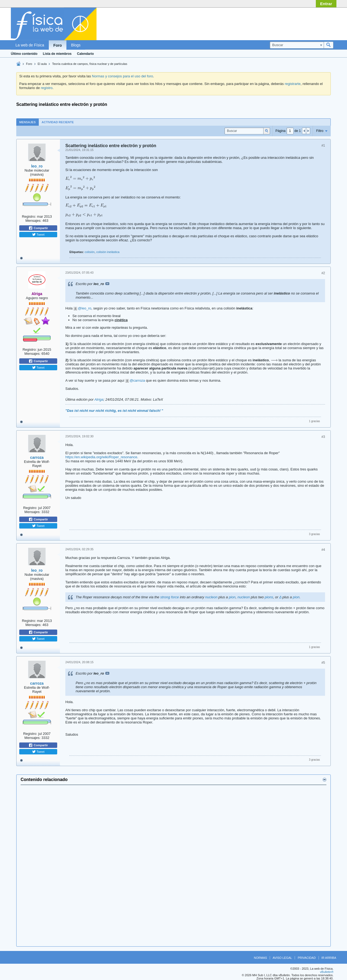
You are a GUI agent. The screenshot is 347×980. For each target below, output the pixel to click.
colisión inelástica (108, 252)
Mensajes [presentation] (28, 122)
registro (46, 88)
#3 (323, 437)
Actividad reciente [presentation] (58, 122)
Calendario (85, 54)
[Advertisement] (173, 866)
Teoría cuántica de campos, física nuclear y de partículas (90, 64)
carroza (139, 380)
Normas (261, 958)
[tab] (28, 122)
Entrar (326, 4)
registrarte (293, 84)
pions (269, 597)
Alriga (99, 399)
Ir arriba (329, 958)
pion (232, 597)
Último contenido (24, 54)
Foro (58, 45)
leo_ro (37, 166)
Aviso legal (282, 958)
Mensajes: (33, 221)
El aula (42, 64)
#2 (323, 273)
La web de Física (30, 45)
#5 (323, 663)
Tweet (38, 235)
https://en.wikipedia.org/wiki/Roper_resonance (101, 457)
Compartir (38, 228)
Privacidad (307, 958)
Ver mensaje (107, 284)
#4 (323, 550)
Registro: (29, 216)
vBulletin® (327, 972)
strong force (170, 597)
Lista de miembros (57, 54)
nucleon (211, 597)
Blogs (76, 45)
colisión (90, 252)
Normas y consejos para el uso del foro (122, 76)
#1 (323, 146)
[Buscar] (297, 45)
